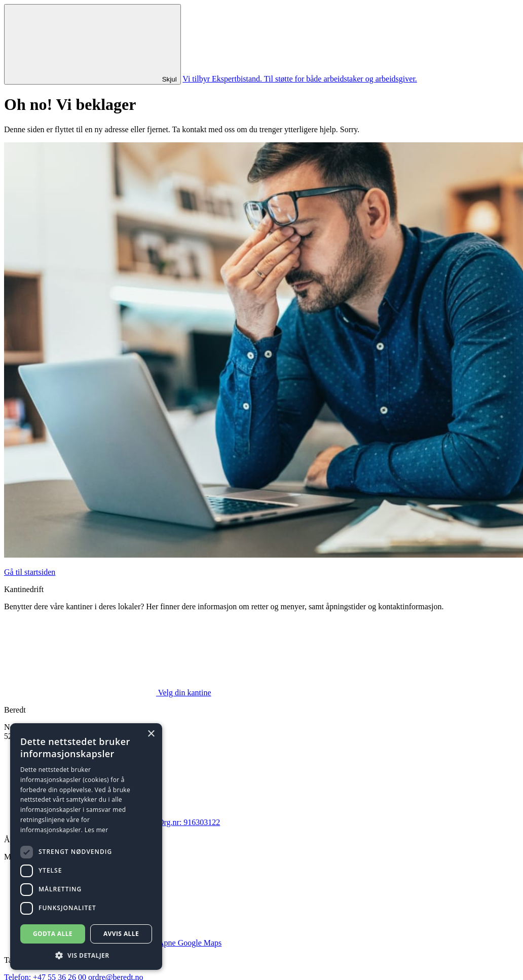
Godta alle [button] (53, 934)
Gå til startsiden (30, 572)
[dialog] (86, 847)
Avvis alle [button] (121, 934)
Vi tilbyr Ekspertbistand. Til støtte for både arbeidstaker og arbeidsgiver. (300, 79)
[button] (86, 955)
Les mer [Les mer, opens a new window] (97, 830)
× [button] (151, 734)
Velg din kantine (108, 693)
